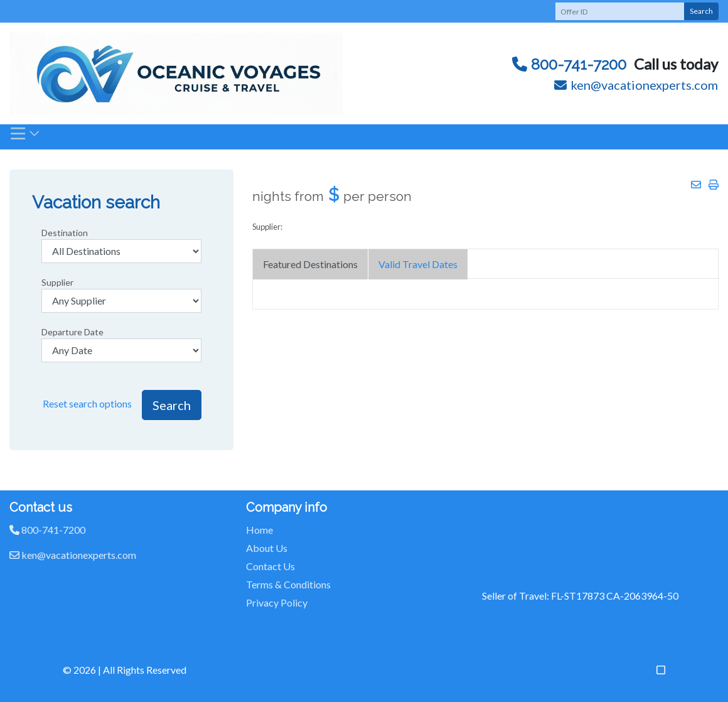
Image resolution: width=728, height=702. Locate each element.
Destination (65, 233)
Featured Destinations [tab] (310, 264)
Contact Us (270, 566)
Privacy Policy (277, 602)
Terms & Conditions (288, 584)
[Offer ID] (620, 11)
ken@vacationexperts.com (636, 85)
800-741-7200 (569, 64)
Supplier (57, 282)
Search (701, 11)
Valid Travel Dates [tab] (418, 264)
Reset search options (87, 403)
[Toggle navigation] (25, 137)
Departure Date (72, 332)
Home (260, 530)
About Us (267, 548)
